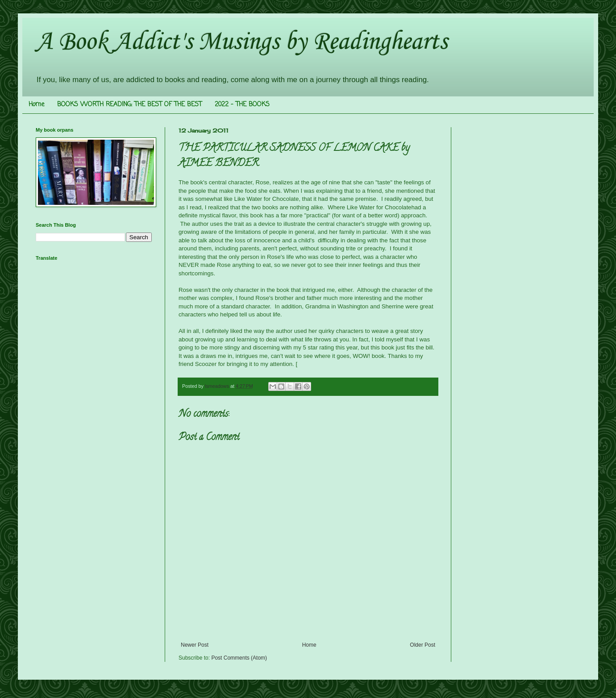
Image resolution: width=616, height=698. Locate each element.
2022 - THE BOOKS (242, 105)
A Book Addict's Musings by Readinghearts (241, 42)
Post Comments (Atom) (239, 658)
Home (36, 105)
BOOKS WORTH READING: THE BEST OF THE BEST (129, 105)
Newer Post (195, 645)
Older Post (422, 645)
